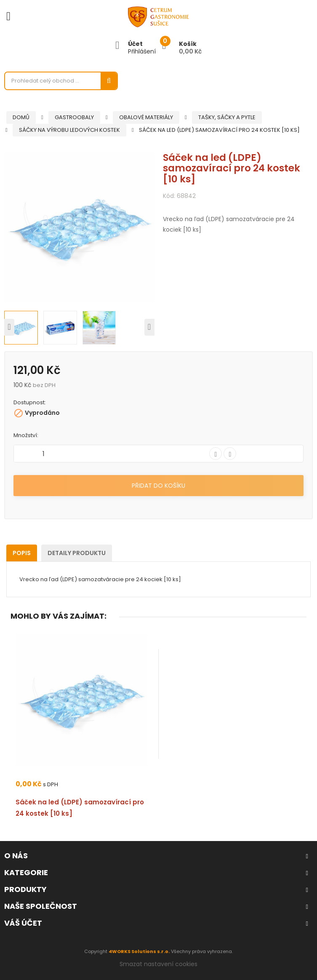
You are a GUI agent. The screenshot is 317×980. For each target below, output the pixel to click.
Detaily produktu (77, 553)
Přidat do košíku (158, 486)
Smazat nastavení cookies (158, 964)
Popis (22, 553)
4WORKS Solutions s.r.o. (139, 951)
